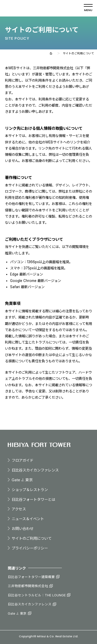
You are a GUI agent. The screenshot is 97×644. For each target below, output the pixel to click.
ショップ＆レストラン (30, 490)
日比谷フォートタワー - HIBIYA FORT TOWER (35, 8)
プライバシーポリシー (30, 548)
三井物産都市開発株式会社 (28, 586)
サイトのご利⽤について (32, 538)
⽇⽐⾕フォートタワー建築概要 (31, 577)
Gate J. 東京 (22, 480)
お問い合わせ (23, 529)
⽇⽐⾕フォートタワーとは (33, 499)
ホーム (51, 53)
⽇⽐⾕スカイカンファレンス (35, 470)
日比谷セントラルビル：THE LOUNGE (37, 595)
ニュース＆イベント (28, 519)
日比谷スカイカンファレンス (30, 604)
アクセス (19, 509)
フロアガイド (23, 460)
